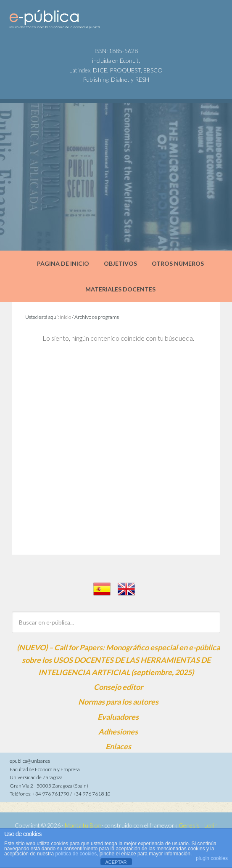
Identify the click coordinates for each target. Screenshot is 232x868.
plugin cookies (212, 858)
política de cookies (76, 854)
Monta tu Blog (83, 825)
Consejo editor (118, 687)
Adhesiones (118, 732)
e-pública (71, 21)
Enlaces (118, 746)
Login (211, 825)
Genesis (189, 825)
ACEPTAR (116, 862)
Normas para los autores (118, 702)
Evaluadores (118, 717)
